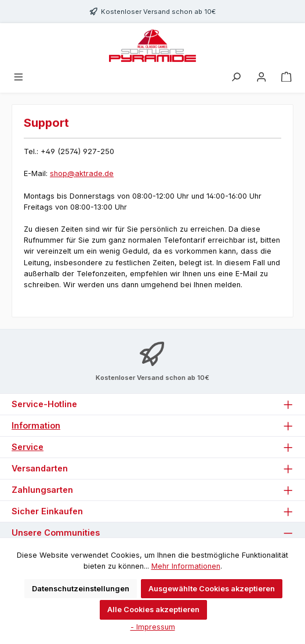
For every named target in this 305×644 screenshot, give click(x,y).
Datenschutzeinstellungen (81, 589)
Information (36, 425)
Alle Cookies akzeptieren (153, 610)
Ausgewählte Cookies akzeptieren (212, 589)
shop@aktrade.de (82, 173)
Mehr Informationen (186, 566)
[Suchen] (236, 77)
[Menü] (19, 77)
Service (28, 447)
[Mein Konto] (262, 77)
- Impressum (153, 627)
